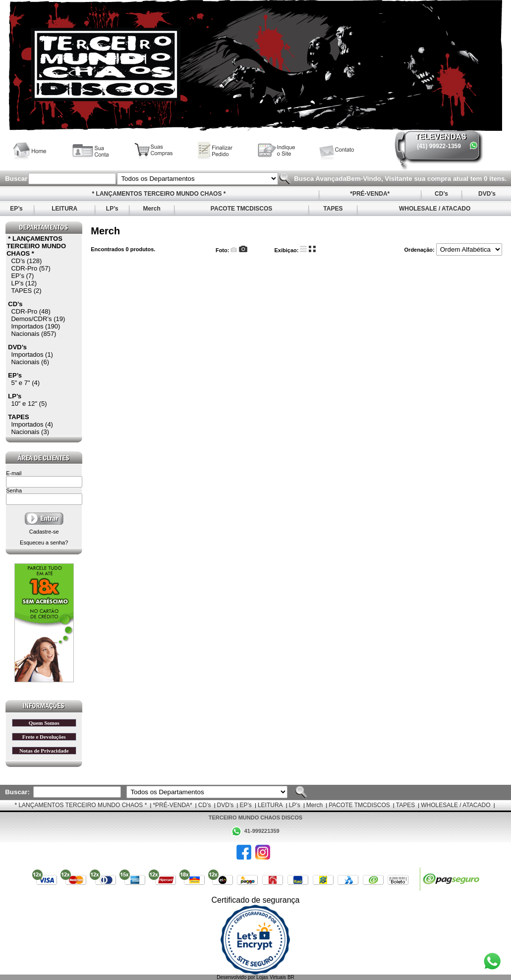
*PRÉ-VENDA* (370, 194)
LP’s (112, 209)
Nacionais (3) (30, 432)
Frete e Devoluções (44, 737)
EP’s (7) (22, 276)
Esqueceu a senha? (44, 543)
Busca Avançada (319, 179)
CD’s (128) (26, 261)
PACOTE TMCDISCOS (242, 209)
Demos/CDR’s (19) (38, 319)
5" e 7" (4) (25, 383)
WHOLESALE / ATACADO (435, 209)
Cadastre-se (44, 532)
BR (291, 977)
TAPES (333, 209)
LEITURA (64, 209)
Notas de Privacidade (44, 751)
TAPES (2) (26, 291)
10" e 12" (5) (29, 404)
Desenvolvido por (236, 977)
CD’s (442, 194)
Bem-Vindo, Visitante (380, 179)
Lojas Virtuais (272, 977)
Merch (152, 209)
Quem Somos (44, 723)
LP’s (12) (24, 283)
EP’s (16, 209)
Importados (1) (32, 354)
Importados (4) (32, 424)
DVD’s (487, 194)
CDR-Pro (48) (30, 311)
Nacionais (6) (30, 362)
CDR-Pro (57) (30, 268)
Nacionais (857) (33, 334)
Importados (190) (35, 326)
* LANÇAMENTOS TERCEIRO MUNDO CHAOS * (159, 194)
